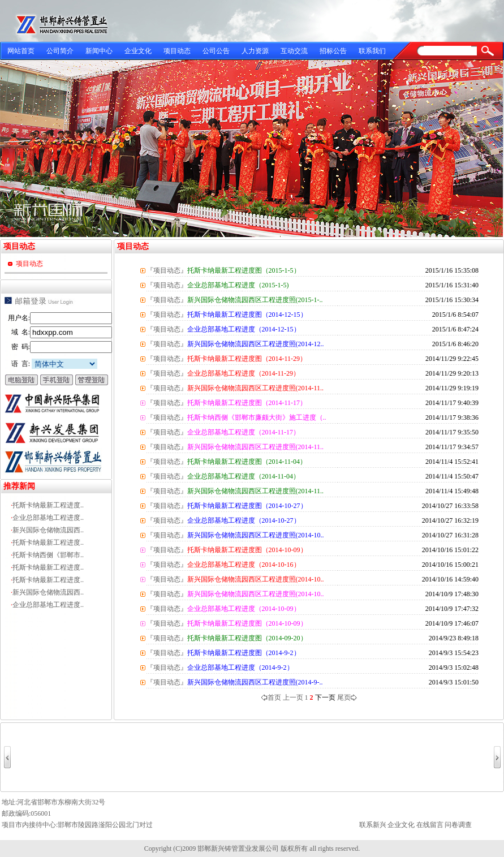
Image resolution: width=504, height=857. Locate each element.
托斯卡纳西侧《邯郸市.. (48, 555)
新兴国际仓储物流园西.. (48, 530)
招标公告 (333, 51)
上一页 (293, 697)
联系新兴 (373, 825)
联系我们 (372, 51)
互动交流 (294, 51)
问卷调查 (458, 825)
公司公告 (216, 51)
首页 (271, 697)
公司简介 (60, 51)
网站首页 (21, 51)
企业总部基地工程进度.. (48, 518)
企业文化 (138, 51)
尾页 (347, 697)
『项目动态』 (167, 270)
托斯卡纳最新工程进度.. (48, 505)
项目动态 (177, 51)
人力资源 (255, 51)
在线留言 (430, 825)
